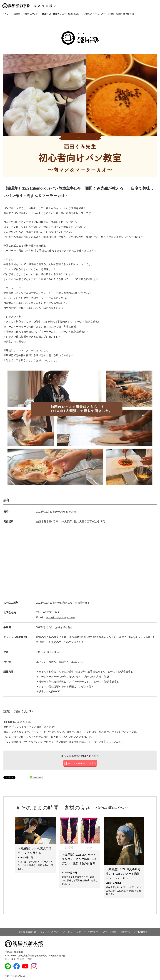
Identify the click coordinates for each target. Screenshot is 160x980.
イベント (7, 14)
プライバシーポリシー (87, 932)
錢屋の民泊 (74, 14)
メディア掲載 (108, 14)
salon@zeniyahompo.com (60, 618)
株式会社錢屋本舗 (27, 932)
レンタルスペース (90, 14)
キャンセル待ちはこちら (81, 763)
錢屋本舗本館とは (125, 14)
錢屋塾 (17, 14)
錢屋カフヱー (60, 14)
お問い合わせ (141, 932)
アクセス (67, 932)
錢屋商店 (46, 14)
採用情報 (125, 932)
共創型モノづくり (31, 14)
